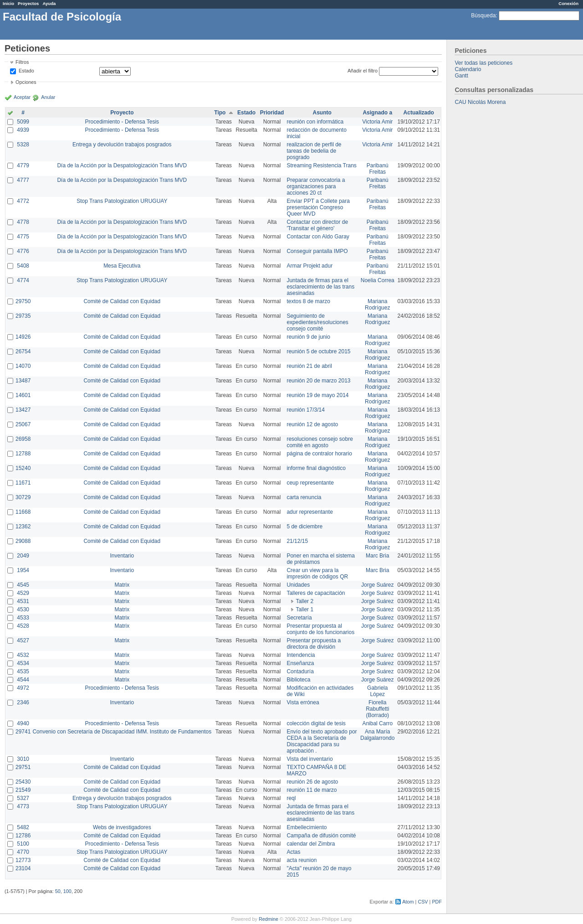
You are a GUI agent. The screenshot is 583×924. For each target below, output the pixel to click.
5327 (23, 798)
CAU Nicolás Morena (480, 102)
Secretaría (299, 618)
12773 (23, 860)
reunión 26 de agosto (312, 782)
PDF (437, 902)
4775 (23, 237)
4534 (23, 663)
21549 (23, 790)
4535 (23, 671)
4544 (23, 680)
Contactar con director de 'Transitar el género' (317, 225)
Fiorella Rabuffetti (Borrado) (377, 709)
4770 (23, 852)
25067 (23, 424)
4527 (23, 640)
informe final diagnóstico (316, 468)
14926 (23, 337)
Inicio (8, 3)
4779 (23, 165)
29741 (23, 732)
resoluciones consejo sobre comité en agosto (320, 442)
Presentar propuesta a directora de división (314, 644)
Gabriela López (377, 691)
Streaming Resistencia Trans (321, 165)
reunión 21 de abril (309, 366)
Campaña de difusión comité (321, 836)
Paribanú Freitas (378, 169)
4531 (23, 601)
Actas (293, 852)
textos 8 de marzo (308, 301)
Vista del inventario (309, 759)
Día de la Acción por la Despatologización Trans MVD (122, 165)
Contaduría (300, 671)
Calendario (468, 69)
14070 (23, 366)
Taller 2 (304, 601)
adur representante (309, 512)
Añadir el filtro (363, 71)
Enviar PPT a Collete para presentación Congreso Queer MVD (318, 207)
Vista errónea (303, 702)
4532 (23, 655)
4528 (23, 626)
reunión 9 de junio (308, 337)
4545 (23, 585)
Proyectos (28, 3)
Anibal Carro (377, 723)
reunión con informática (315, 122)
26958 (23, 439)
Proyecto (122, 113)
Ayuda (49, 3)
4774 (23, 280)
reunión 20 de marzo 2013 (318, 381)
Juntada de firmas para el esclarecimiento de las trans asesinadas (320, 287)
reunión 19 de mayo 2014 (317, 395)
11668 (23, 512)
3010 (23, 759)
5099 (23, 122)
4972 (23, 688)
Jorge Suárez (377, 585)
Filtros (22, 62)
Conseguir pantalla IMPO (317, 251)
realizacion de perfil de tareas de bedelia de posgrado (314, 151)
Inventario (122, 556)
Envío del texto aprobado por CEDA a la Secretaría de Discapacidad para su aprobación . (322, 741)
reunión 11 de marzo (312, 790)
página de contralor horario (319, 454)
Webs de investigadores (122, 827)
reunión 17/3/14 (305, 410)
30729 (23, 497)
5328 (23, 145)
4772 (23, 201)
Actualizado (419, 113)
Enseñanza (300, 663)
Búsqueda (483, 15)
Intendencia (301, 655)
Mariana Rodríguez (377, 305)
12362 (23, 527)
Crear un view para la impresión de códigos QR (317, 573)
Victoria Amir (377, 122)
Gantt (461, 76)
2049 (23, 556)
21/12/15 (297, 541)
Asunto (322, 113)
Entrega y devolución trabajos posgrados (122, 145)
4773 (23, 806)
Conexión (568, 3)
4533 (23, 618)
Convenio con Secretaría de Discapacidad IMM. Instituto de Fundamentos (122, 732)
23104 (23, 868)
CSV (423, 902)
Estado (26, 71)
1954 (23, 570)
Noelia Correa (378, 280)
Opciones (26, 82)
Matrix (122, 585)
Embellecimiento (307, 827)
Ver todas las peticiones (483, 63)
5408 (23, 266)
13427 (23, 410)
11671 (23, 483)
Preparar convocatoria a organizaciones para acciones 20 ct (316, 186)
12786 (23, 836)
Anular (48, 97)
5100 (23, 844)
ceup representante (310, 483)
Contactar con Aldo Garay (318, 237)
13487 (23, 381)
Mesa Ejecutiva (122, 266)
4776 (23, 251)
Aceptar (22, 97)
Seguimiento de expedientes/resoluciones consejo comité (317, 322)
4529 (23, 593)
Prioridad (272, 113)
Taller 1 (304, 609)
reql (291, 798)
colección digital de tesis (316, 723)
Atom (408, 902)
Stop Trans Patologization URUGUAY (122, 201)
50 (58, 891)
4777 (23, 180)
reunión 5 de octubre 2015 (318, 351)
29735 (23, 316)
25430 (23, 782)
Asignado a (377, 113)
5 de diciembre (304, 527)
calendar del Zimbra (311, 844)
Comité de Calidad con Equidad (122, 301)
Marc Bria (377, 556)
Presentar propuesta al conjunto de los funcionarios (320, 629)
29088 (23, 541)
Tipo (220, 113)
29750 (23, 301)
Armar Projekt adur (309, 266)
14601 (23, 395)
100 (67, 891)
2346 (23, 702)
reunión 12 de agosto (312, 424)
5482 (23, 827)
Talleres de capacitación (316, 593)
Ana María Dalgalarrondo (377, 735)
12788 (23, 454)
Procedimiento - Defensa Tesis (122, 122)
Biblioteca (298, 680)
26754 (23, 351)
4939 (23, 130)
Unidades (298, 585)
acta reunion (302, 860)
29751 (23, 767)
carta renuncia (304, 497)
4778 (23, 222)
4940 (23, 723)
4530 (23, 609)
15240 (23, 468)
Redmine (268, 919)
